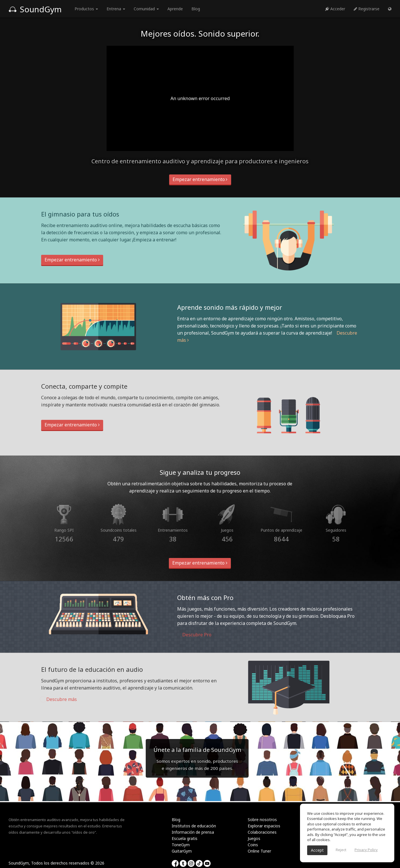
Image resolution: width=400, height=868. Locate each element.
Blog (196, 9)
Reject (341, 850)
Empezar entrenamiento (200, 179)
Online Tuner (259, 851)
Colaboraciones (262, 832)
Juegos (254, 838)
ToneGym (181, 845)
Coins (253, 845)
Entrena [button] (116, 9)
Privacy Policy (366, 850)
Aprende (175, 9)
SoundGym (35, 9)
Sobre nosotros (262, 820)
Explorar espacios (264, 826)
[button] (390, 9)
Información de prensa (193, 832)
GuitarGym (182, 851)
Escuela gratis (185, 838)
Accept (317, 850)
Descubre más (59, 699)
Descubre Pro (194, 635)
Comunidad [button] (146, 9)
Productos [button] (86, 9)
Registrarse (367, 9)
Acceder (335, 9)
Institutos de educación (194, 826)
